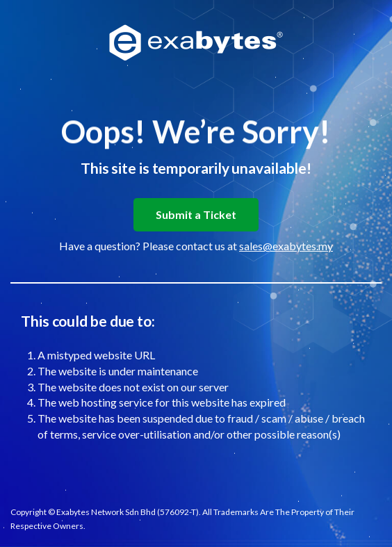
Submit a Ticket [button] (196, 214)
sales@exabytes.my (286, 246)
